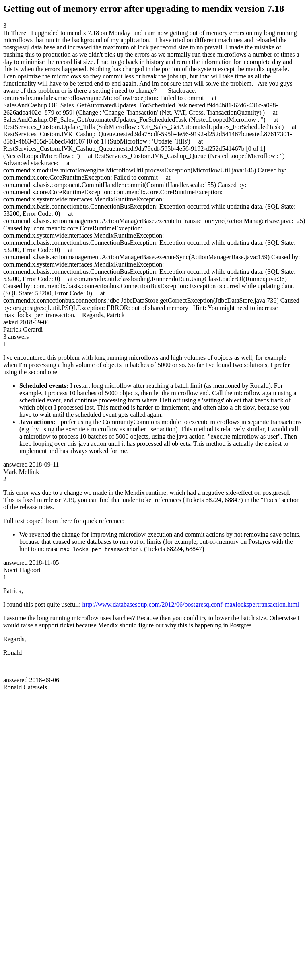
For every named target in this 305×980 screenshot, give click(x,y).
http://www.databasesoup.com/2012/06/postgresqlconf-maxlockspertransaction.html (191, 604)
